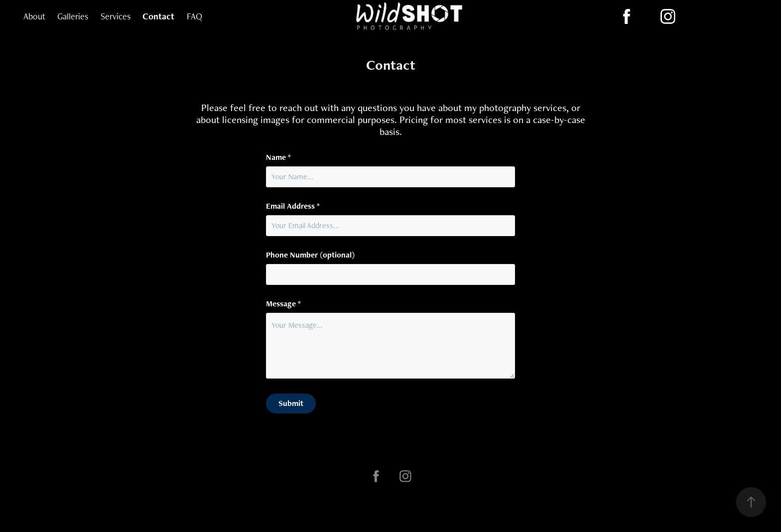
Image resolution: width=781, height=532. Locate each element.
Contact (158, 16)
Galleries (73, 16)
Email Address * (293, 206)
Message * (283, 304)
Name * (278, 157)
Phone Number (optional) (310, 255)
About (34, 16)
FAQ (195, 16)
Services (116, 16)
